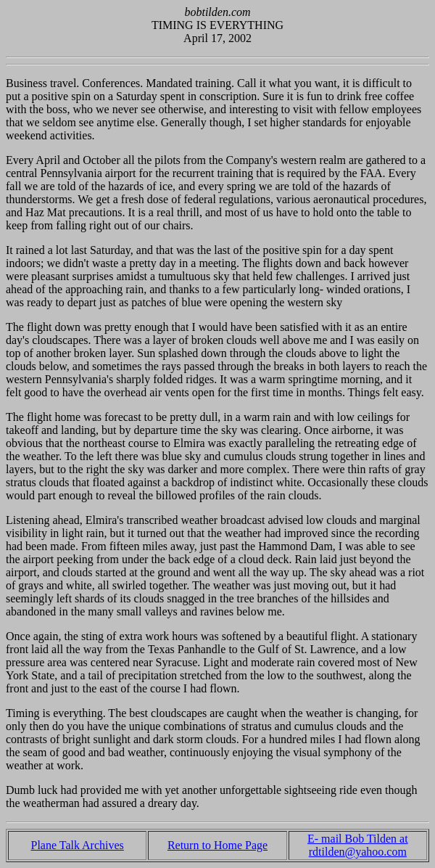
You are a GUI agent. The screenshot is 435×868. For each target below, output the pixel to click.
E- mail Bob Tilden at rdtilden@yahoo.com (358, 845)
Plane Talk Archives (77, 845)
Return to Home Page (217, 845)
